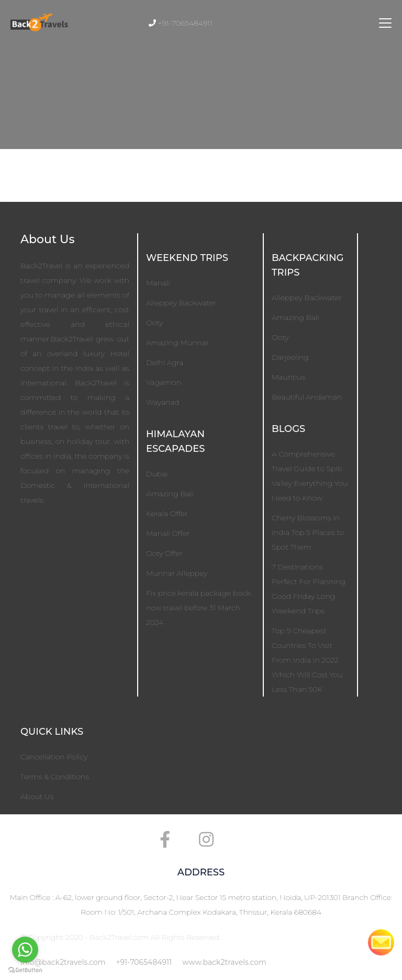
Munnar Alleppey (177, 573)
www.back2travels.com (224, 962)
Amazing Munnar (177, 343)
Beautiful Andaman (307, 397)
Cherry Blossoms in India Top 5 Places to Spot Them (308, 532)
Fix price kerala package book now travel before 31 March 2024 (198, 608)
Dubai (157, 474)
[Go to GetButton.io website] (25, 970)
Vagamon (164, 382)
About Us (37, 796)
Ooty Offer (164, 553)
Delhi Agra (165, 362)
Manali (158, 283)
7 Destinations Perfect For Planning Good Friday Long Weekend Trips (309, 589)
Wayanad (163, 402)
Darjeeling (290, 357)
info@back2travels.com (63, 962)
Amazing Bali (170, 494)
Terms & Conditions (55, 777)
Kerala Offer (167, 514)
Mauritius (288, 377)
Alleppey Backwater (181, 303)
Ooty (154, 323)
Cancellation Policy (54, 757)
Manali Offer (168, 533)
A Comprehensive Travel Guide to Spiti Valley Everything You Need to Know (310, 476)
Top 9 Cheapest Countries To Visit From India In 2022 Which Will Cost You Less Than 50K (307, 660)
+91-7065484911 (144, 962)
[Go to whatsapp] (25, 950)
